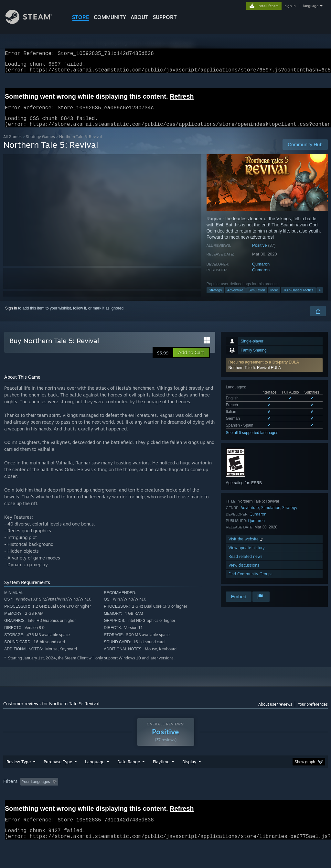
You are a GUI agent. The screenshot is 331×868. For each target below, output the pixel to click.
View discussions (244, 573)
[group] (165, 803)
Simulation (257, 298)
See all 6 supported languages (252, 440)
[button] (274, 373)
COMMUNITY (110, 17)
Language (95, 778)
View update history (247, 555)
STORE (81, 17)
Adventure (235, 298)
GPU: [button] (307, 798)
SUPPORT (165, 17)
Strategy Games (40, 144)
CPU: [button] (285, 798)
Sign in (11, 316)
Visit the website (246, 547)
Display (189, 778)
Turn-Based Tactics (298, 298)
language (311, 6)
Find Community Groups (251, 582)
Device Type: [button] (16, 807)
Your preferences (313, 712)
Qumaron (261, 272)
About (139, 17)
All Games (12, 144)
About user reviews (275, 712)
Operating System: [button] (252, 798)
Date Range (129, 778)
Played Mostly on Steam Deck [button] (198, 798)
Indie (274, 298)
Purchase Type (58, 778)
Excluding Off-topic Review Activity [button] (101, 798)
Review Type (19, 778)
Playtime (161, 778)
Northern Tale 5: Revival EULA (255, 375)
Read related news (246, 564)
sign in (290, 6)
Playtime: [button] (151, 798)
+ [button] (320, 298)
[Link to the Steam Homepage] (34, 22)
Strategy (215, 298)
